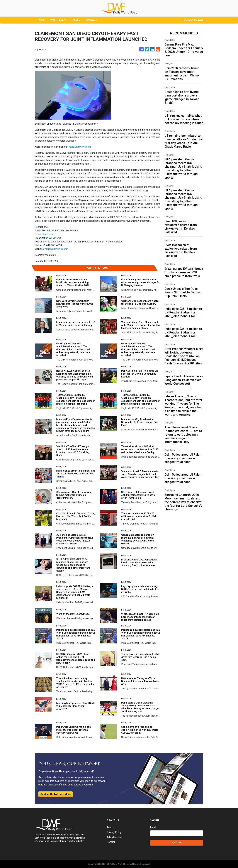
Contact (111, 842)
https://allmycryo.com (80, 147)
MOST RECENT (58, 20)
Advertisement (115, 837)
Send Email (48, 234)
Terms (110, 827)
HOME (41, 20)
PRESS (76, 20)
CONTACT (91, 20)
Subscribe (177, 842)
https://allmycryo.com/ (57, 249)
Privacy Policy (114, 832)
